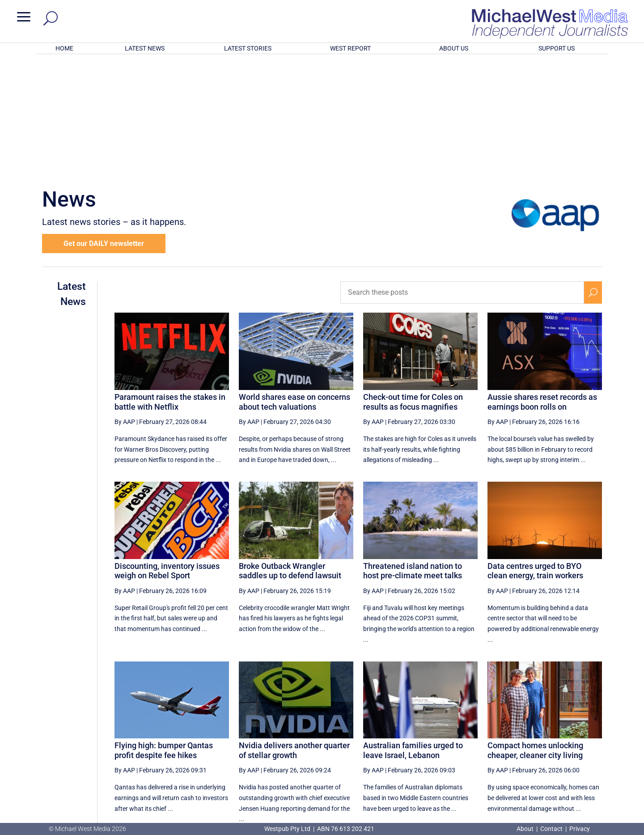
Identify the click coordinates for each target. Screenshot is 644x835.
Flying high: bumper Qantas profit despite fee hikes (164, 633)
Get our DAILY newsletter (104, 126)
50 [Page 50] (461, 742)
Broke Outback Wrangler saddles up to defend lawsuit (290, 454)
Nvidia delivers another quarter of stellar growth (294, 633)
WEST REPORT (350, 48)
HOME (64, 48)
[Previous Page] (395, 741)
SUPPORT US (557, 48)
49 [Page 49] (438, 742)
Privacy (580, 829)
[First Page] (375, 741)
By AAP (125, 305)
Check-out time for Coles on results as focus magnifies (413, 285)
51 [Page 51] (483, 742)
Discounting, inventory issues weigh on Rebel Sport (167, 454)
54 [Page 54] (551, 742)
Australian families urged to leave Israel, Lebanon (413, 633)
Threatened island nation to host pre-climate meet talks (413, 454)
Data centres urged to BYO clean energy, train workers (535, 454)
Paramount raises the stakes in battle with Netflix (170, 285)
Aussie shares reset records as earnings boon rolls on (542, 285)
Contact (551, 829)
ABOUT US (454, 48)
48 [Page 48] (415, 742)
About (526, 829)
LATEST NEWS (145, 48)
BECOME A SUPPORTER (597, 775)
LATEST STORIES (248, 48)
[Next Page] (572, 741)
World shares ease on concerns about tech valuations (294, 285)
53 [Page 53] (529, 742)
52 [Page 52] (506, 742)
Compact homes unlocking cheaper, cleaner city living (535, 633)
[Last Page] (592, 741)
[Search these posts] (462, 175)
